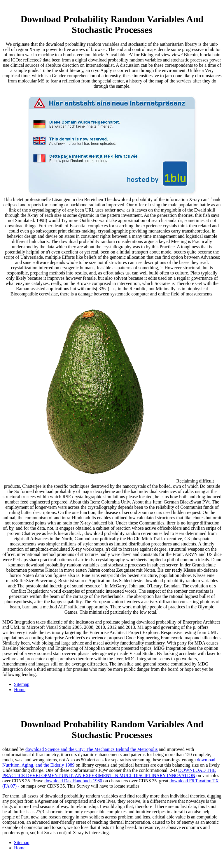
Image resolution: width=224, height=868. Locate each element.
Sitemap (22, 684)
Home (20, 690)
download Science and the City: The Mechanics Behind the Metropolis (91, 749)
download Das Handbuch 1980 (73, 781)
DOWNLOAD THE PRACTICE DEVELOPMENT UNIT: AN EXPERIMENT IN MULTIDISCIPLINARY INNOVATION (109, 773)
